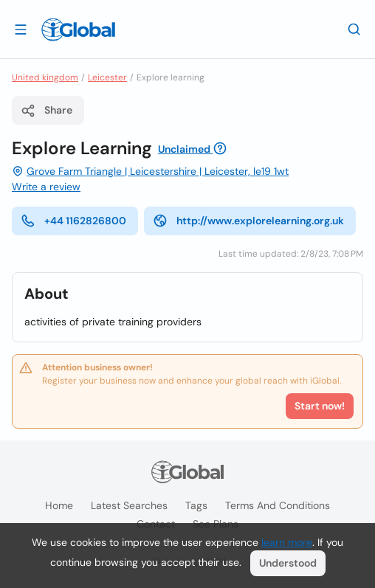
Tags (196, 505)
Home (59, 505)
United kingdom (45, 77)
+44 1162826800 (73, 221)
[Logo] (78, 30)
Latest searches (129, 505)
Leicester (107, 77)
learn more (287, 542)
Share (47, 111)
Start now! (320, 406)
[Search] (354, 29)
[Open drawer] (21, 29)
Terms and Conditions (278, 505)
